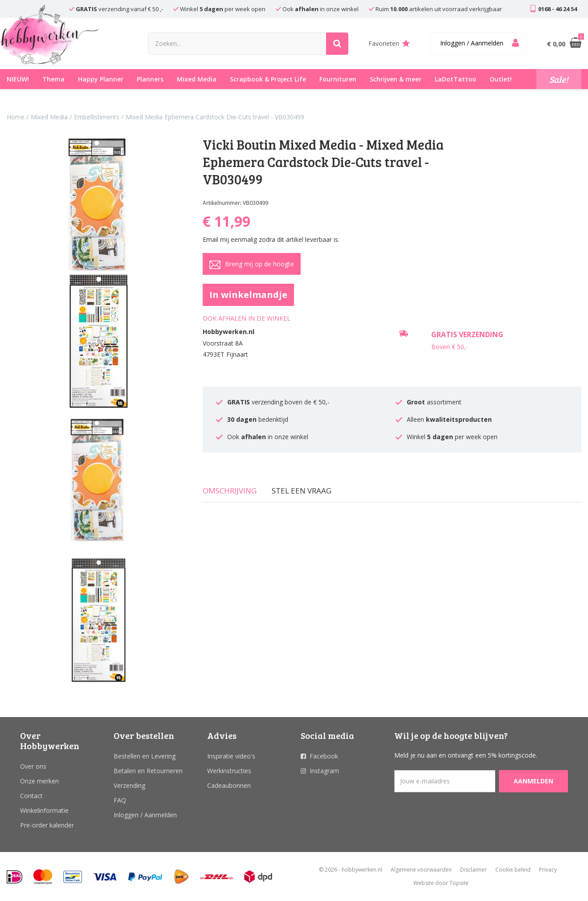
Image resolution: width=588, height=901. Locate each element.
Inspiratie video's (231, 756)
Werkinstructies (229, 771)
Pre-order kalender (47, 825)
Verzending (129, 785)
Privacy (548, 870)
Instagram (324, 771)
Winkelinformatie (44, 810)
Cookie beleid (513, 870)
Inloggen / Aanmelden (145, 815)
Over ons (33, 766)
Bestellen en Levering (145, 756)
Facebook (324, 756)
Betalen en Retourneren (148, 771)
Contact (31, 796)
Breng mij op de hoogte (252, 265)
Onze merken (39, 781)
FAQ (120, 800)
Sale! (559, 79)
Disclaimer (474, 870)
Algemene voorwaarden (421, 870)
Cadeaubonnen (229, 785)
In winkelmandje (248, 295)
